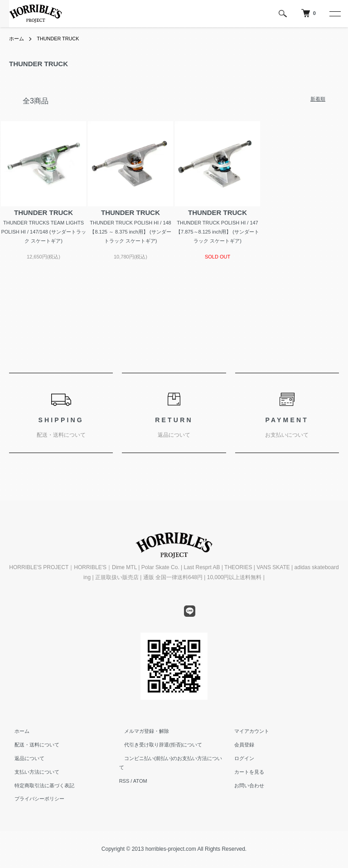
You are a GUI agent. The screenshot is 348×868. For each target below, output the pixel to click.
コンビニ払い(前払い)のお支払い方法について (171, 758)
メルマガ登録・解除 (142, 731)
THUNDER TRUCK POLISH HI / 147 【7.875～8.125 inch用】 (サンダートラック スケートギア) (217, 232)
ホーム (17, 39)
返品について (24, 758)
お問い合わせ (244, 785)
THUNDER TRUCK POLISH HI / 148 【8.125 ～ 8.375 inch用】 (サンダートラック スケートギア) (130, 232)
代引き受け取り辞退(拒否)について (158, 745)
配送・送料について (31, 745)
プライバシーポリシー (34, 799)
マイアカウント (246, 731)
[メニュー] (334, 14)
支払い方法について (31, 772)
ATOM (140, 772)
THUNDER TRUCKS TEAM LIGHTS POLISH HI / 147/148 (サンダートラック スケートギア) (43, 232)
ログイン (239, 758)
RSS (124, 772)
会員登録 (239, 745)
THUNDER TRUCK (61, 39)
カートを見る (244, 772)
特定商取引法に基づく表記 (39, 785)
